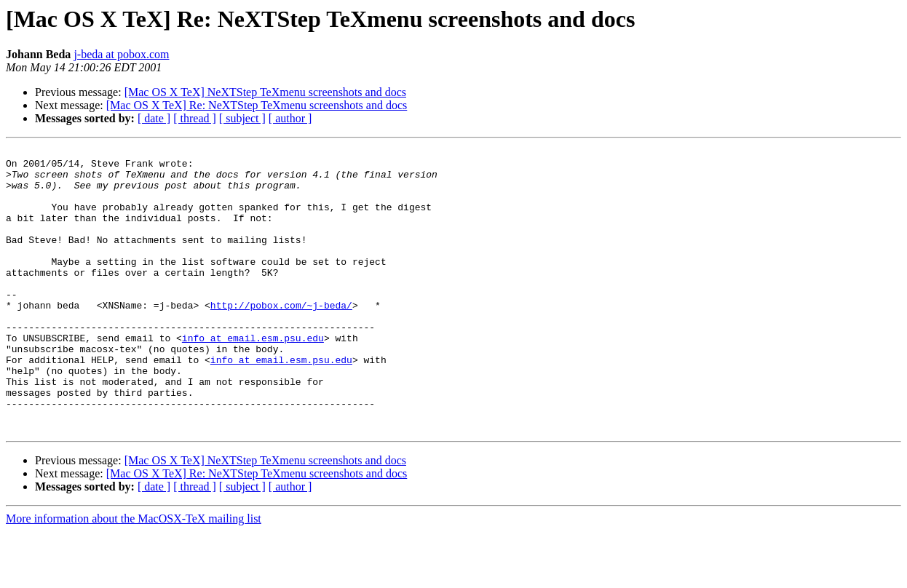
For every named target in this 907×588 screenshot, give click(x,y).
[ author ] (290, 118)
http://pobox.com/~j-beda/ (281, 338)
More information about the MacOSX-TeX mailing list (134, 575)
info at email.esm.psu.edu (253, 377)
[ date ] (154, 118)
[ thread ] (195, 118)
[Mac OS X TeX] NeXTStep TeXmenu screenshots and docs (265, 92)
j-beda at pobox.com (121, 54)
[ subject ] (242, 118)
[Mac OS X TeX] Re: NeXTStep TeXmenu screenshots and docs (257, 105)
